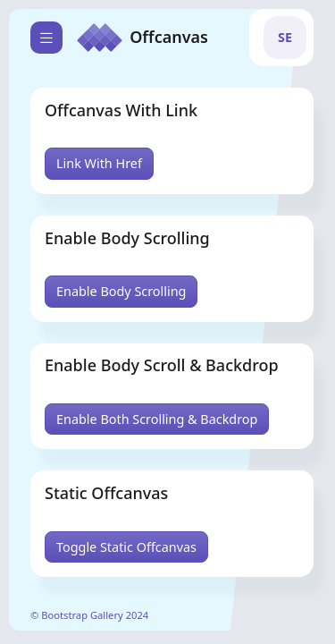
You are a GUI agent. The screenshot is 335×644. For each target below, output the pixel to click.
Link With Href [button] (99, 163)
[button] (285, 38)
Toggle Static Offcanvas (126, 547)
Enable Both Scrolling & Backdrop (157, 419)
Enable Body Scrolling (121, 291)
